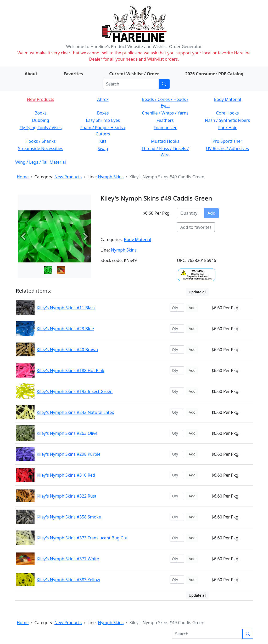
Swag (103, 149)
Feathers (165, 120)
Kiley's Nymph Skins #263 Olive (67, 433)
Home (23, 177)
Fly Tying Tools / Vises (41, 128)
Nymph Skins (111, 177)
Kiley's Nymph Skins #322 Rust (66, 496)
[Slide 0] (48, 270)
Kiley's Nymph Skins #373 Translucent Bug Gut (82, 538)
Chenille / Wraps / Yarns (165, 113)
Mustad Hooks (165, 141)
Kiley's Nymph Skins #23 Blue (65, 329)
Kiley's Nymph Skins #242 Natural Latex (75, 412)
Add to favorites (196, 227)
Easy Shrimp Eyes (103, 120)
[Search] (131, 84)
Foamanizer (165, 128)
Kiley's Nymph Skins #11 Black (66, 308)
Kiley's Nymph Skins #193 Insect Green (75, 391)
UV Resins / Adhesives (227, 149)
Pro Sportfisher (227, 141)
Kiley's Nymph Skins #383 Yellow (68, 580)
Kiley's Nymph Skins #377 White (68, 559)
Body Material (227, 99)
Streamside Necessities (41, 149)
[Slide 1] (61, 270)
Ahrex (103, 99)
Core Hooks (228, 113)
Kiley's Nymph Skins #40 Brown (67, 350)
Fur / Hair (228, 128)
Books (41, 113)
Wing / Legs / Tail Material (40, 162)
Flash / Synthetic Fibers (227, 120)
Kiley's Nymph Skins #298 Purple (69, 454)
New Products (41, 99)
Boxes (103, 113)
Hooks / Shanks (40, 141)
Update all (197, 292)
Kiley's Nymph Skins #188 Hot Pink (71, 371)
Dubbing (40, 120)
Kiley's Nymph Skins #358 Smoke (69, 517)
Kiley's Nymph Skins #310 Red (66, 475)
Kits (103, 141)
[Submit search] (164, 84)
